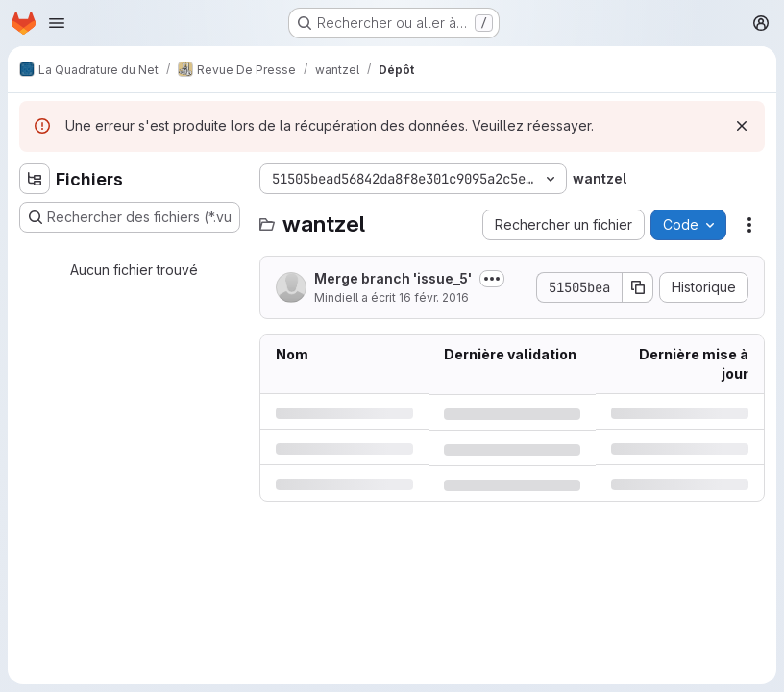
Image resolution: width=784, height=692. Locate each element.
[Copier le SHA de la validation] (638, 287)
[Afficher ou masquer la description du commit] (492, 279)
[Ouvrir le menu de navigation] (57, 23)
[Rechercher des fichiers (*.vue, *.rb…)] (130, 217)
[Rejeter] (742, 126)
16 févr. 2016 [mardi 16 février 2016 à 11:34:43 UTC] (434, 297)
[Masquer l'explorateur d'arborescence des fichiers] (35, 179)
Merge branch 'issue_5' (393, 278)
